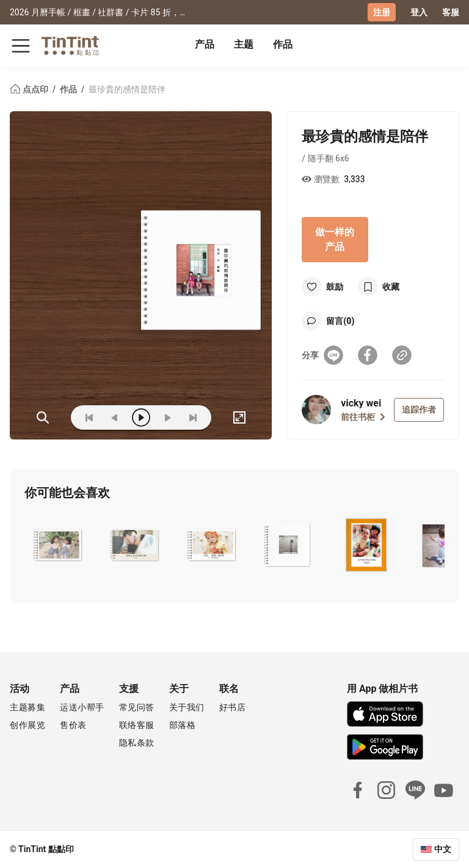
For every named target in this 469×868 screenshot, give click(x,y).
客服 (451, 12)
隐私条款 (137, 743)
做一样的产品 (335, 239)
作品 (283, 44)
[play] (141, 417)
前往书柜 (363, 417)
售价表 (73, 725)
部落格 (183, 725)
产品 (205, 44)
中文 (443, 849)
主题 (244, 44)
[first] (89, 417)
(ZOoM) (43, 417)
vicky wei (361, 403)
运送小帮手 (82, 707)
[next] (167, 417)
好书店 (233, 707)
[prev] (115, 417)
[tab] (205, 46)
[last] (193, 417)
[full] (239, 417)
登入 (419, 12)
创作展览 (27, 725)
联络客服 (137, 725)
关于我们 (187, 707)
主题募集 (27, 707)
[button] (58, 545)
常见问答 (137, 707)
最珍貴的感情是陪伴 (127, 89)
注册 (382, 12)
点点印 (30, 89)
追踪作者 (419, 410)
